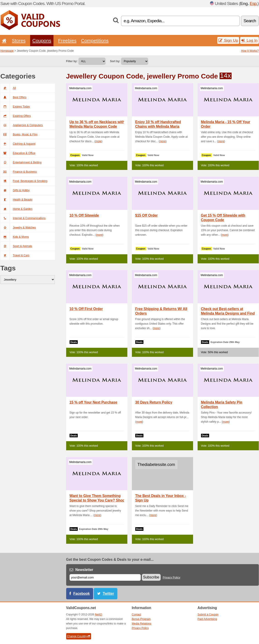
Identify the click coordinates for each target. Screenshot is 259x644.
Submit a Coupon (208, 615)
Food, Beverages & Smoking (24, 181)
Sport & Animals (16, 246)
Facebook (82, 594)
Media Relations (142, 624)
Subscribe (151, 577)
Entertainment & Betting (21, 162)
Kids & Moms (15, 237)
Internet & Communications (23, 218)
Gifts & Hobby (15, 190)
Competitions (95, 40)
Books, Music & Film (19, 135)
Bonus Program (141, 619)
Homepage (7, 51)
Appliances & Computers (22, 125)
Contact (137, 615)
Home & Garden (17, 209)
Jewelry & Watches (18, 228)
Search (250, 21)
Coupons (42, 40)
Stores (19, 40)
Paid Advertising (207, 619)
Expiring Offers (16, 116)
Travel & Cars (15, 255)
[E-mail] (105, 577)
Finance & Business (19, 172)
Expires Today (15, 107)
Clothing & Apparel (18, 144)
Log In (249, 40)
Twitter (108, 594)
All (8, 88)
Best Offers (13, 97)
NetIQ (98, 615)
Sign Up (228, 40)
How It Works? (250, 51)
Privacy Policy (172, 578)
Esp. (254, 4)
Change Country (79, 636)
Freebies (67, 40)
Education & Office (18, 153)
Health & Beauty (17, 200)
